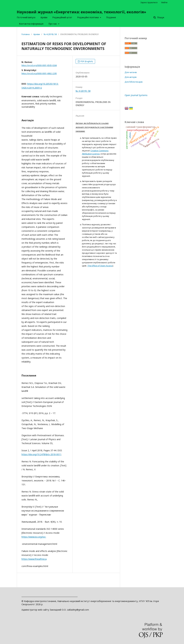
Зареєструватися (149, 2)
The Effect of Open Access (100, 266)
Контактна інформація (31, 24)
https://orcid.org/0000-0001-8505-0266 (39, 65)
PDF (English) (86, 61)
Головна (26, 34)
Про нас (53, 24)
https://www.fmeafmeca (34, 559)
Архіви (44, 17)
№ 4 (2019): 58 (50, 34)
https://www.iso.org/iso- (34, 537)
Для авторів (131, 77)
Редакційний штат (62, 17)
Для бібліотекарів (134, 82)
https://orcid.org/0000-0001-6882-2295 (39, 73)
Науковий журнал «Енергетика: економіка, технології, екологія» (81, 12)
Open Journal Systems (136, 95)
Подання (111, 17)
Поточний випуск (26, 17)
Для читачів (131, 72)
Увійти (164, 2)
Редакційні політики (88, 17)
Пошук (160, 17)
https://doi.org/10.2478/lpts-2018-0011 (41, 454)
